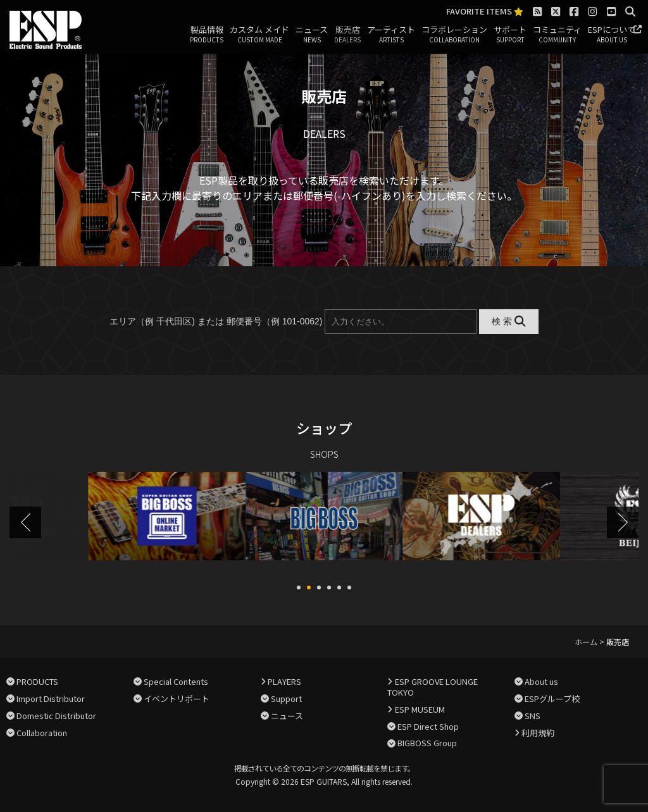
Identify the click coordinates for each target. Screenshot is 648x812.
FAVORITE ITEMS (485, 12)
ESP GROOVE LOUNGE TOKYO (432, 686)
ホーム (586, 640)
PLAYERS (284, 680)
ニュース (312, 35)
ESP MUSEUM (420, 708)
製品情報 (207, 35)
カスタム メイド (259, 35)
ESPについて (612, 35)
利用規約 (538, 731)
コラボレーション (454, 35)
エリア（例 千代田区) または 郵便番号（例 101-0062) (216, 321)
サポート (510, 35)
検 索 (508, 321)
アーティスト (391, 35)
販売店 (347, 35)
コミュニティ (557, 35)
